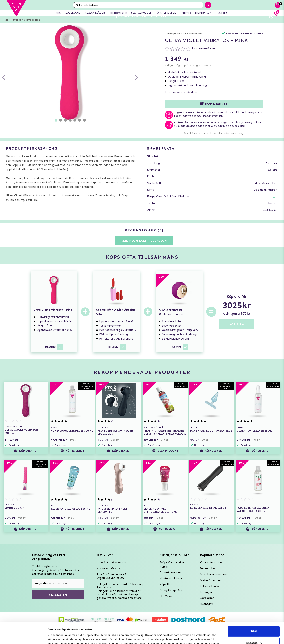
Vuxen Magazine (211, 562)
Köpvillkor (166, 584)
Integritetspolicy (171, 590)
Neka (254, 633)
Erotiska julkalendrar (213, 574)
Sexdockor (207, 598)
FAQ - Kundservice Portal (172, 565)
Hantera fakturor (171, 578)
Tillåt (254, 610)
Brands (17, 26)
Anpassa (254, 622)
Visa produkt (165, 457)
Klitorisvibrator (210, 586)
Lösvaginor (207, 592)
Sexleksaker (208, 568)
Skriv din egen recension (144, 247)
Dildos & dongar (210, 580)
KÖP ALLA (237, 331)
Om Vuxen (166, 596)
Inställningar (56, 637)
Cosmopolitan (32, 26)
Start (8, 26)
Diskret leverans (170, 572)
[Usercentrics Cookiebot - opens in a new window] (23, 637)
